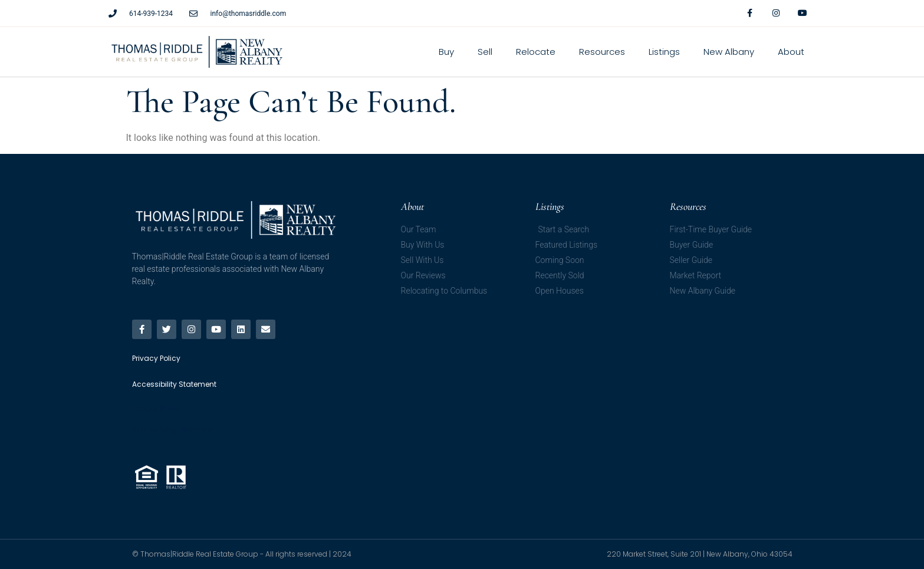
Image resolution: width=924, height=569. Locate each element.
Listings (664, 52)
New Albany (729, 52)
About (791, 52)
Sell (485, 52)
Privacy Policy (157, 409)
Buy (446, 52)
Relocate (536, 52)
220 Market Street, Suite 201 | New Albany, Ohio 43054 (700, 554)
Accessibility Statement (174, 430)
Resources (602, 52)
